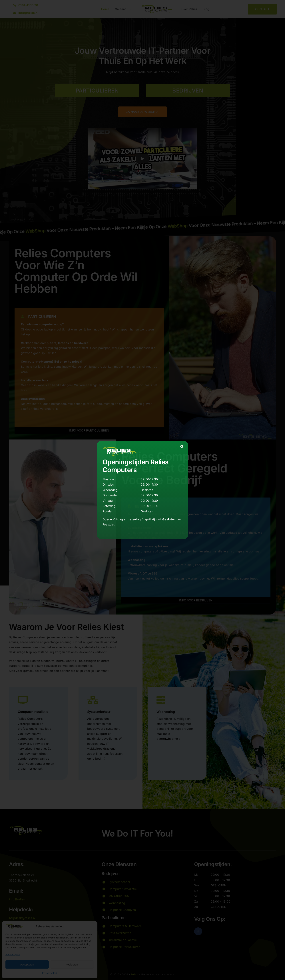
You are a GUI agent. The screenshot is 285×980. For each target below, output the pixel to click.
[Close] (182, 446)
